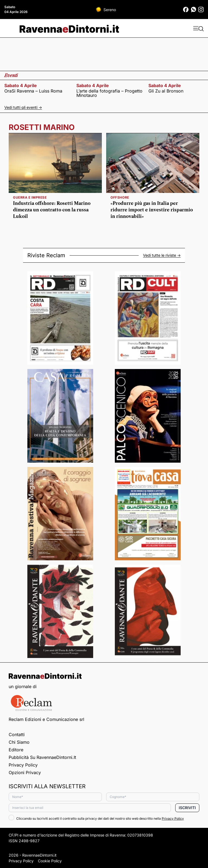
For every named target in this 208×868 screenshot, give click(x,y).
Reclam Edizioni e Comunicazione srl (46, 719)
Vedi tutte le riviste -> (162, 255)
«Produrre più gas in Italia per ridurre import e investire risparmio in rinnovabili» (152, 210)
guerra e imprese (30, 197)
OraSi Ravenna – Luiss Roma (33, 91)
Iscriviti (187, 808)
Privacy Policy (23, 765)
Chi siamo (19, 742)
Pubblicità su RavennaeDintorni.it (42, 757)
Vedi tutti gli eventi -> (23, 107)
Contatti (17, 735)
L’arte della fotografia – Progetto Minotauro (109, 93)
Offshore (120, 197)
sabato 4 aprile (21, 85)
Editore (16, 750)
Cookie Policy (50, 861)
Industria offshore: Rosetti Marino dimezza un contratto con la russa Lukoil (52, 210)
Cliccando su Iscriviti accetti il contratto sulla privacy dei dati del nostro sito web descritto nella (96, 818)
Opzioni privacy (25, 772)
